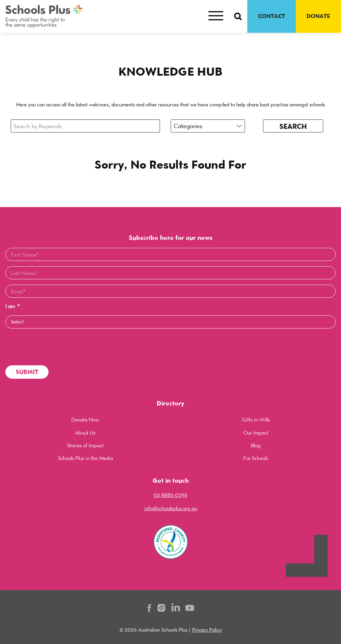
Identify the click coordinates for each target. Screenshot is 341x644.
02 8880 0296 (170, 495)
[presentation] (56, 347)
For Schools (256, 458)
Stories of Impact (85, 445)
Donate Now (85, 420)
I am (12, 306)
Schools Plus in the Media (85, 458)
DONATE (318, 16)
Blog (256, 445)
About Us (85, 433)
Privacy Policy (207, 630)
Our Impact (256, 433)
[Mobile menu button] (216, 16)
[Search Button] (238, 16)
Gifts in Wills (256, 420)
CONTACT (272, 16)
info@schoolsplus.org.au (171, 508)
